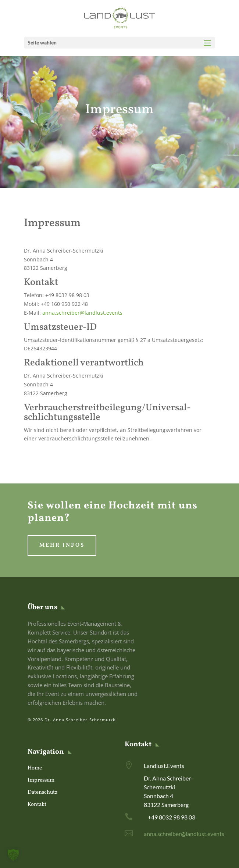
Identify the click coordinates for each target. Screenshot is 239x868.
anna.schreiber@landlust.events (82, 313)
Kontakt (37, 805)
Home (35, 768)
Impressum (41, 780)
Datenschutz (43, 792)
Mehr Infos (62, 545)
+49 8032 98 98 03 (172, 817)
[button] (13, 855)
